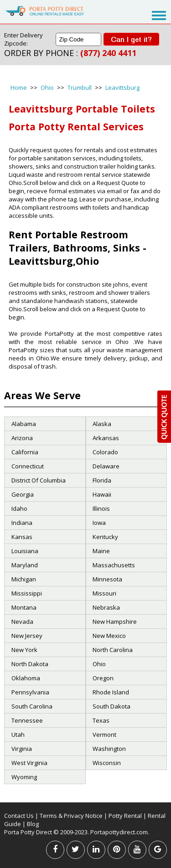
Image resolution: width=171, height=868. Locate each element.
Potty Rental (125, 816)
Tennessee (27, 720)
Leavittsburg (122, 87)
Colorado (105, 452)
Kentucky (105, 537)
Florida (102, 480)
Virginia (22, 749)
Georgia (23, 494)
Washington (109, 749)
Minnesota (107, 579)
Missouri (104, 593)
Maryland (25, 565)
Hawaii (102, 494)
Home (19, 87)
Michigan (24, 579)
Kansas (22, 537)
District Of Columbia (39, 480)
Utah (18, 734)
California (25, 452)
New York (24, 650)
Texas (101, 720)
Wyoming (24, 777)
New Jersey (27, 636)
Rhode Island (111, 692)
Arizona (22, 438)
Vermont (104, 734)
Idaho (19, 508)
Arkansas (106, 438)
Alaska (102, 424)
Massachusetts (114, 565)
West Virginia (29, 763)
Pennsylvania (30, 692)
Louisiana (25, 551)
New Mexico (109, 636)
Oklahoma (26, 678)
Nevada (22, 621)
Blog (33, 824)
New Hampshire (115, 621)
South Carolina (32, 706)
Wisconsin (107, 763)
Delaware (106, 466)
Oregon (103, 678)
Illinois (101, 508)
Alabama (24, 424)
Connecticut (28, 466)
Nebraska (106, 607)
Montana (24, 607)
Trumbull (80, 87)
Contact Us (19, 816)
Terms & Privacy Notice (71, 816)
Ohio (47, 87)
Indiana (22, 523)
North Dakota (30, 664)
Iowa (99, 523)
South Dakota (111, 706)
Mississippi (27, 593)
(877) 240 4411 (108, 53)
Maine (101, 551)
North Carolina (113, 650)
